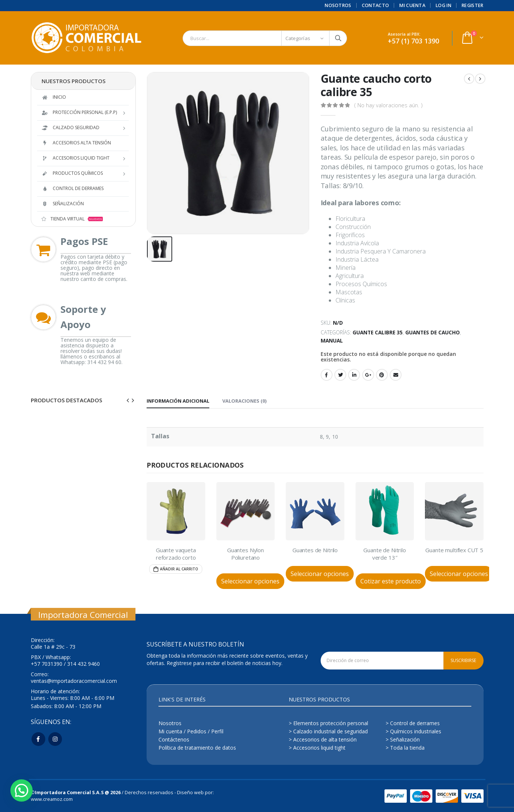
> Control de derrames (413, 723)
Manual (332, 340)
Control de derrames (73, 188)
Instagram (55, 739)
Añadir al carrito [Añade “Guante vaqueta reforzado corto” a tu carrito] (179, 569)
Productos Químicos (72, 173)
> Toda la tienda (405, 748)
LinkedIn (354, 375)
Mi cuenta (412, 5)
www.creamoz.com (52, 799)
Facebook (327, 375)
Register (473, 5)
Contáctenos (174, 739)
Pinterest (382, 375)
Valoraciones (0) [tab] (244, 401)
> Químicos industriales (413, 731)
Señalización (63, 204)
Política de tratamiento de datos (197, 748)
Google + (368, 375)
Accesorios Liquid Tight (76, 158)
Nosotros (338, 5)
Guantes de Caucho (433, 332)
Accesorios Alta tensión (76, 143)
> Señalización (403, 739)
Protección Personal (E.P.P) (79, 112)
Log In (443, 5)
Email (396, 375)
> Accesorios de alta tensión (323, 739)
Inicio (54, 97)
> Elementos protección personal (328, 723)
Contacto (376, 5)
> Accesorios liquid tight (317, 748)
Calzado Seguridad (71, 127)
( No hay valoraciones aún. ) (388, 105)
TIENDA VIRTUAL (72, 219)
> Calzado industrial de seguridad (328, 731)
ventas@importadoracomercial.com (74, 681)
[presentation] (128, 400)
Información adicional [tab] (178, 401)
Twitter (340, 375)
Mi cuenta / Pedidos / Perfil (191, 731)
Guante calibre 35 (378, 332)
